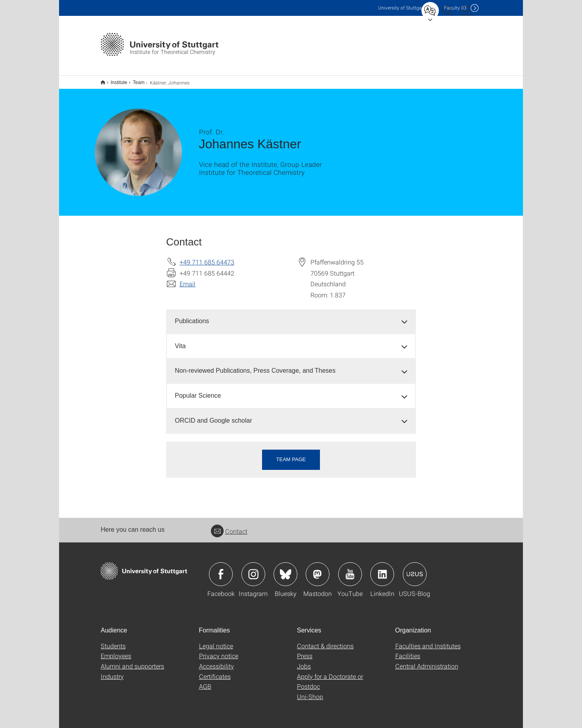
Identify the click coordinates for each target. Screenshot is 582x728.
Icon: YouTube (350, 569)
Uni (402, 8)
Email (188, 279)
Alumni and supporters (132, 661)
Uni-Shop (310, 691)
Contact (229, 526)
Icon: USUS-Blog (415, 569)
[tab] (291, 316)
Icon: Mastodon (318, 569)
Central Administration (427, 661)
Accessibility (216, 661)
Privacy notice (219, 650)
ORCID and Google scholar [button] (213, 415)
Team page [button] (291, 454)
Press (305, 650)
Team (134, 80)
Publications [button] (192, 316)
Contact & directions (325, 641)
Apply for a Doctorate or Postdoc (330, 676)
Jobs (304, 661)
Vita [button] (180, 341)
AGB (205, 681)
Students (113, 641)
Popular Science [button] (198, 390)
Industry (112, 671)
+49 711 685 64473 (207, 257)
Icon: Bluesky (285, 569)
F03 (455, 8)
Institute (115, 80)
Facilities (408, 650)
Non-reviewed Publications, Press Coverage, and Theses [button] (255, 365)
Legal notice (216, 641)
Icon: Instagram (253, 569)
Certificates (215, 671)
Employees (116, 650)
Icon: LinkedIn (382, 569)
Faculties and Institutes (428, 641)
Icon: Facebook (221, 569)
